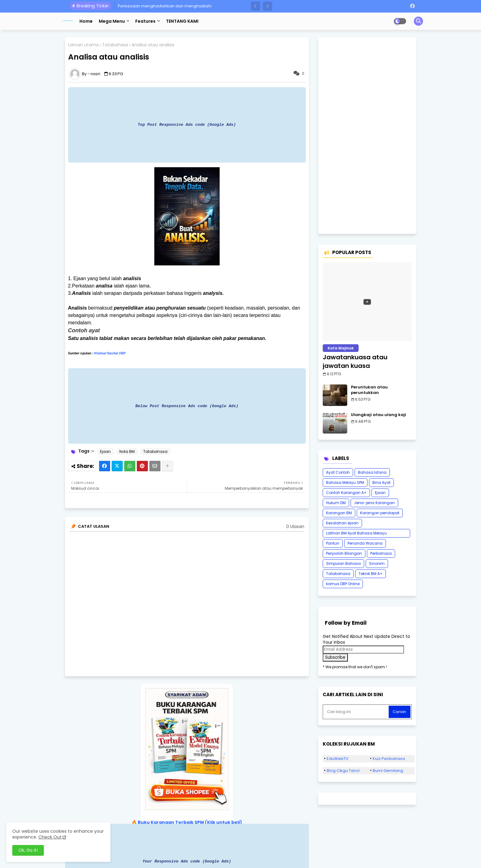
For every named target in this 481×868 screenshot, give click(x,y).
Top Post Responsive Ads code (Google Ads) (187, 125)
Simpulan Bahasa (343, 563)
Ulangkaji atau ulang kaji (379, 415)
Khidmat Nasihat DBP (110, 353)
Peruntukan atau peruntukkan (369, 390)
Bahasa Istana (372, 472)
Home (86, 21)
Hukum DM (336, 503)
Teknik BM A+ (371, 574)
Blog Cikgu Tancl (343, 771)
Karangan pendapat (380, 513)
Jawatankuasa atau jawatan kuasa (355, 361)
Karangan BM (339, 513)
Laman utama (83, 45)
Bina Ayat (381, 482)
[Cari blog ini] (356, 712)
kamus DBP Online (343, 584)
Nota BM (127, 451)
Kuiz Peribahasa (389, 759)
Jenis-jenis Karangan (374, 503)
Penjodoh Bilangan (344, 553)
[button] (256, 6)
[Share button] (167, 466)
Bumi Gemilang (388, 771)
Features (145, 21)
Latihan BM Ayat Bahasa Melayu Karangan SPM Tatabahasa (356, 534)
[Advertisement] (367, 136)
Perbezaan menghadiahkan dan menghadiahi (165, 6)
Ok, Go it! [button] (28, 850)
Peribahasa (381, 553)
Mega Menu (112, 21)
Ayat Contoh (338, 472)
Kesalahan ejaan (342, 523)
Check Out (50, 837)
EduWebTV (338, 759)
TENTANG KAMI (182, 21)
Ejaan (105, 451)
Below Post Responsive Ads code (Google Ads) (187, 406)
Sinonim (377, 563)
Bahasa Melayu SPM (345, 482)
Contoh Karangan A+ (346, 493)
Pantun (333, 543)
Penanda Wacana (365, 543)
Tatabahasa (115, 45)
